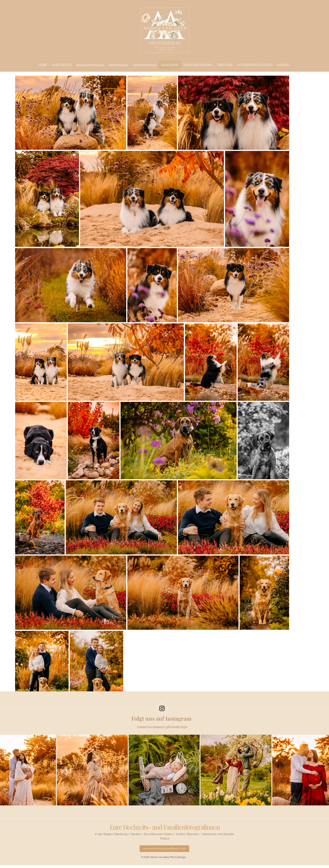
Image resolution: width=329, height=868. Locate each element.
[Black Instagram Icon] (162, 708)
